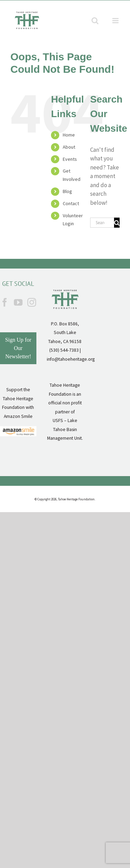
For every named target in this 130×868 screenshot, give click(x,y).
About (69, 147)
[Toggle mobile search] (95, 21)
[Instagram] (32, 302)
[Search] (117, 223)
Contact (71, 203)
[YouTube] (18, 302)
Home (69, 135)
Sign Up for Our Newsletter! (18, 348)
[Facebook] (5, 302)
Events (70, 159)
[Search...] (102, 223)
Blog (67, 191)
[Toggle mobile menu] (116, 21)
